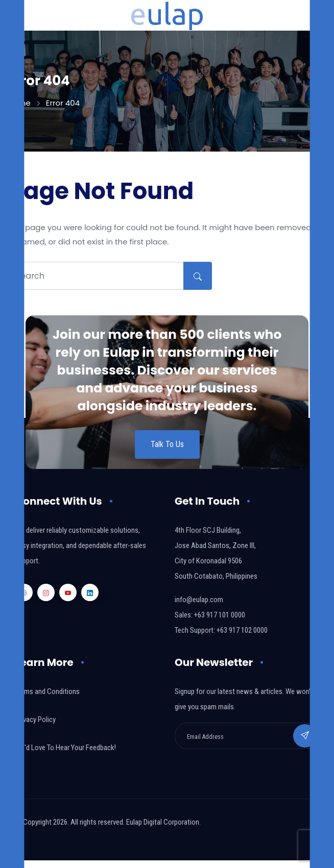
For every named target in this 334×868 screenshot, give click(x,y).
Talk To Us (167, 444)
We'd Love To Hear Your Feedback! (66, 748)
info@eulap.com (199, 600)
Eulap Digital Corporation (163, 822)
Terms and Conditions (47, 691)
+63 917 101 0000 (220, 615)
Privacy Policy (35, 720)
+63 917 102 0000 (242, 630)
